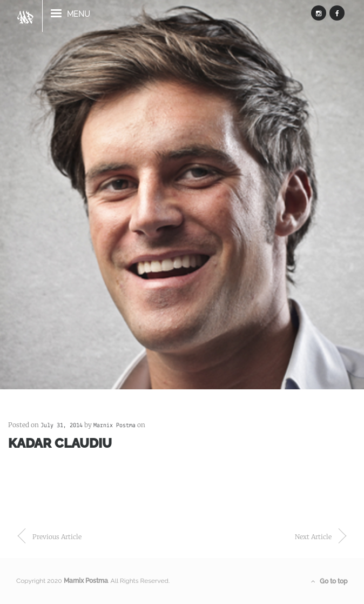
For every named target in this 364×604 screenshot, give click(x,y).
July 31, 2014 (62, 426)
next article (313, 537)
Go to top (329, 581)
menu (70, 19)
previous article (57, 537)
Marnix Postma (114, 426)
